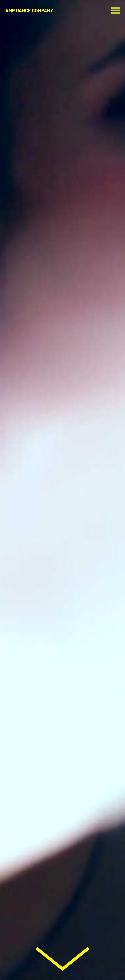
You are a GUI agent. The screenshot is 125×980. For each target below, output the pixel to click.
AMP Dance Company (29, 10)
